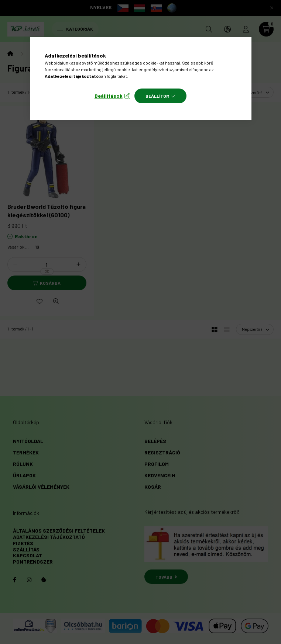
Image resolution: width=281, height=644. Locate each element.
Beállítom (157, 96)
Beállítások (109, 96)
